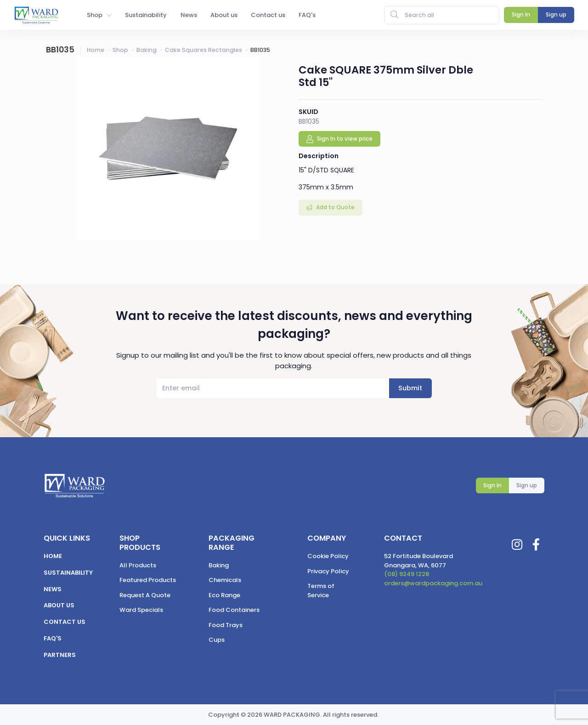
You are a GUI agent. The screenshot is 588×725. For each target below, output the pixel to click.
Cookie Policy (328, 556)
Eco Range (224, 595)
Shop (120, 50)
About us (59, 605)
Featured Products (148, 580)
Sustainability (68, 573)
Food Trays (226, 625)
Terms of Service (321, 591)
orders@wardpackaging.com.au (433, 583)
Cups (217, 640)
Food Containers (234, 610)
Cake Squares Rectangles (204, 50)
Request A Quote (145, 595)
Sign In (492, 485)
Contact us (65, 622)
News (53, 589)
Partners (60, 655)
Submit (410, 388)
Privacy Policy (328, 571)
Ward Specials (141, 610)
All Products (138, 565)
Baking (147, 50)
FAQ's (53, 638)
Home (96, 50)
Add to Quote (335, 207)
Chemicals (225, 580)
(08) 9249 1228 (407, 574)
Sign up (527, 485)
